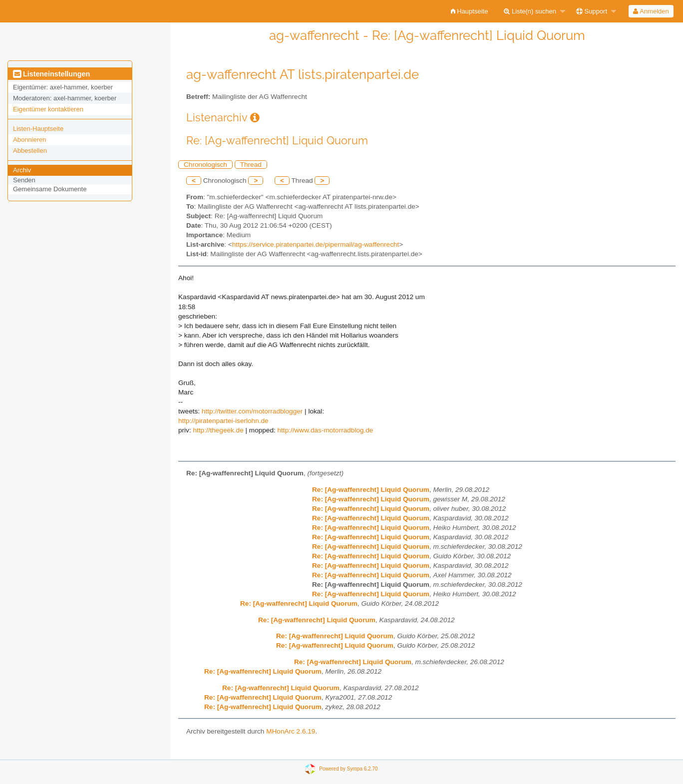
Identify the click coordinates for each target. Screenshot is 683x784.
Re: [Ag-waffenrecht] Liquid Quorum (371, 490)
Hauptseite (470, 11)
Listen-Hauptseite (38, 129)
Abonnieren (30, 140)
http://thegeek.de (218, 430)
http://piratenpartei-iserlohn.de (223, 421)
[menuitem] (470, 11)
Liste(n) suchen (530, 11)
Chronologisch (205, 165)
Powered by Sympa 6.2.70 (348, 769)
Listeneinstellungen (51, 74)
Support (592, 11)
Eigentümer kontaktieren (48, 109)
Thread (251, 165)
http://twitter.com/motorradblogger (252, 411)
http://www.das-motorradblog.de (326, 430)
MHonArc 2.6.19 (291, 731)
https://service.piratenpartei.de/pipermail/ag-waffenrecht (316, 244)
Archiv (22, 170)
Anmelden (651, 11)
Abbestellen (30, 151)
